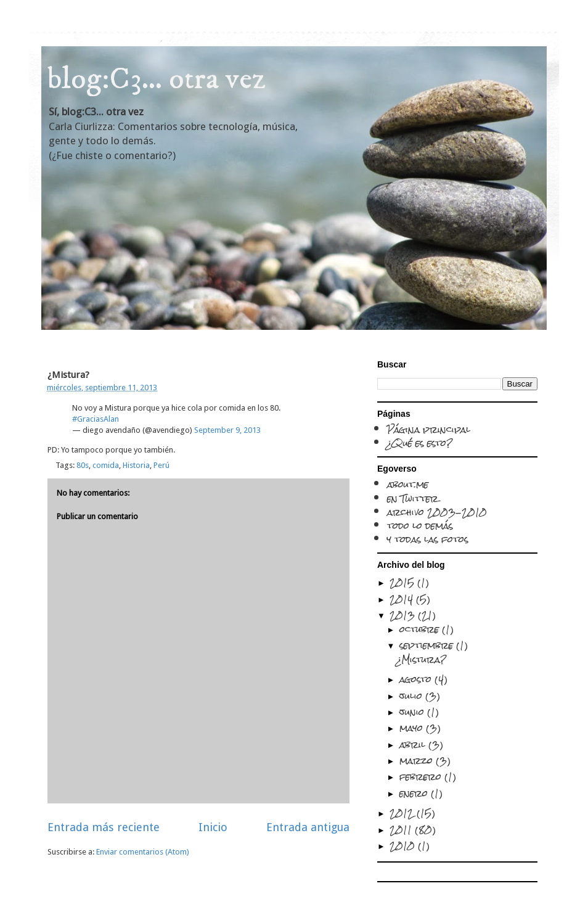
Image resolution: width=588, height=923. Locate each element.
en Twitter (413, 498)
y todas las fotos (428, 539)
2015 (403, 582)
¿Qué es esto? (420, 443)
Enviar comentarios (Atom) (143, 852)
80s (83, 465)
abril (414, 745)
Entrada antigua (308, 827)
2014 (403, 599)
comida (106, 465)
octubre (421, 629)
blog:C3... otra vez (157, 79)
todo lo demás (420, 526)
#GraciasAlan (96, 419)
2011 (402, 830)
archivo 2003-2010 (437, 512)
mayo (413, 728)
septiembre (428, 645)
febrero (422, 777)
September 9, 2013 (227, 430)
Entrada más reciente (104, 827)
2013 (404, 615)
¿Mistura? (422, 659)
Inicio (213, 827)
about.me (408, 484)
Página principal (429, 429)
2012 (403, 813)
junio (413, 712)
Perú (161, 465)
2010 (404, 846)
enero (415, 793)
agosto (417, 679)
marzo (418, 761)
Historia (136, 465)
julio (412, 696)
